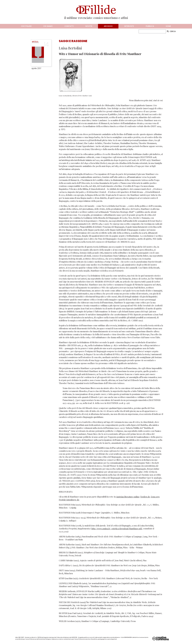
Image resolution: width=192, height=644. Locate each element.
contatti (69, 26)
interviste (129, 26)
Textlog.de (145, 497)
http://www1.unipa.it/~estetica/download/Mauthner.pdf (117, 529)
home (168, 26)
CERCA (171, 31)
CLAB (96, 637)
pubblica (150, 26)
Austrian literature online (128, 497)
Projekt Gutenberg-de (69, 500)
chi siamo (48, 26)
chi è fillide (26, 26)
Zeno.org (155, 497)
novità (89, 26)
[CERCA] (152, 31)
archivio (108, 26)
